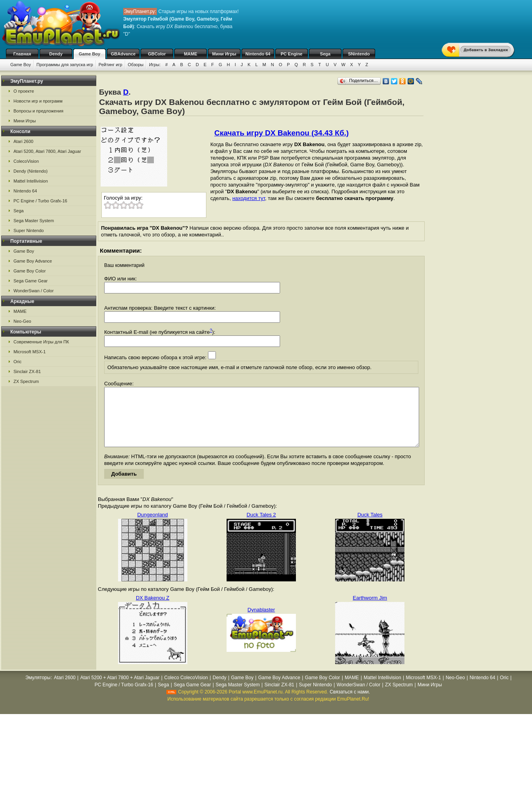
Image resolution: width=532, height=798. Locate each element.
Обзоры (136, 65)
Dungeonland (152, 527)
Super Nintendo (29, 230)
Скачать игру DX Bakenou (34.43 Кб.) (281, 133)
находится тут (249, 198)
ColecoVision (26, 161)
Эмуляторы (38, 689)
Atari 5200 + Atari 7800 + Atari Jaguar (120, 689)
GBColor (157, 54)
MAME (191, 54)
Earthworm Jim (370, 610)
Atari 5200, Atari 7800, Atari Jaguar (47, 151)
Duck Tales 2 (261, 527)
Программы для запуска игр (65, 65)
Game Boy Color (30, 271)
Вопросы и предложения (38, 111)
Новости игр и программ (38, 101)
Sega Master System (34, 221)
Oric (17, 362)
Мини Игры (224, 54)
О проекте (24, 91)
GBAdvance (123, 54)
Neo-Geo (22, 321)
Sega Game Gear (31, 281)
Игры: (155, 65)
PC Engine (291, 54)
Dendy (56, 54)
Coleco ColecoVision (186, 689)
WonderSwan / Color (33, 291)
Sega (325, 54)
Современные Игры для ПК (41, 342)
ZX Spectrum (26, 381)
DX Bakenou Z (153, 610)
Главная (22, 54)
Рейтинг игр (111, 65)
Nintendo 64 (258, 54)
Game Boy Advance (33, 261)
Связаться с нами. (350, 704)
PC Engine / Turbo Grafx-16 (40, 201)
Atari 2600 (23, 141)
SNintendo (359, 54)
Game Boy (90, 54)
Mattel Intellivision (31, 181)
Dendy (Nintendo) (31, 171)
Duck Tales (370, 527)
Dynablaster (261, 622)
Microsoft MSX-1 (30, 352)
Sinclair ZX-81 (27, 371)
